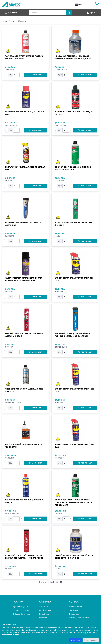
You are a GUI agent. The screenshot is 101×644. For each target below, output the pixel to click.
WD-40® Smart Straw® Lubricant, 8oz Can (74, 279)
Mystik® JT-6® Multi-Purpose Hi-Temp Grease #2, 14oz (24, 335)
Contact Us (45, 610)
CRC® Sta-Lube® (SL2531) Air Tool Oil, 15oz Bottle (24, 446)
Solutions (74, 610)
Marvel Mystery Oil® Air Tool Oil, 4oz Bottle (75, 113)
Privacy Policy (50, 633)
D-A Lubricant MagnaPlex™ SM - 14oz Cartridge (24, 224)
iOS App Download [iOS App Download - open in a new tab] (21, 614)
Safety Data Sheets (79, 618)
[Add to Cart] (35, 75)
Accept (75, 640)
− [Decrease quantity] (6, 75)
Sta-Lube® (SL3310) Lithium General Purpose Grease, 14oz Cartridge (73, 335)
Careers (43, 618)
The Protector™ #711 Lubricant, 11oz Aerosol (24, 390)
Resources (74, 614)
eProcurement (76, 607)
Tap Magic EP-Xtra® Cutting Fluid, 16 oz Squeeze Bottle (24, 58)
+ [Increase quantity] (21, 75)
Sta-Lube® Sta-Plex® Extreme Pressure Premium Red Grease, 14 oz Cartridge (25, 557)
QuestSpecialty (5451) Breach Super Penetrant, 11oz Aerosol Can (24, 279)
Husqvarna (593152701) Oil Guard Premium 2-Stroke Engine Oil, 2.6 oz (73, 58)
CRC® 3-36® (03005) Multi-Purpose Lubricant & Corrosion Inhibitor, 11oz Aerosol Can (75, 502)
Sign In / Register (21, 607)
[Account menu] (91, 13)
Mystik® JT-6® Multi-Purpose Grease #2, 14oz (73, 224)
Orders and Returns (22, 610)
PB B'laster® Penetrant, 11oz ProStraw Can (25, 168)
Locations (44, 614)
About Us (44, 607)
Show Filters (9, 21)
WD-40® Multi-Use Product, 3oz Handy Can (25, 113)
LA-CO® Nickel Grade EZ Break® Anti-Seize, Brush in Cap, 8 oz (74, 557)
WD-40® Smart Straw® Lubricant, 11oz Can (74, 446)
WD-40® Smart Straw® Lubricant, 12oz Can (75, 390)
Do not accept (91, 640)
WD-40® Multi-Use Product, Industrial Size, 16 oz (25, 501)
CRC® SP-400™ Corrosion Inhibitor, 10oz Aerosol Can (73, 168)
